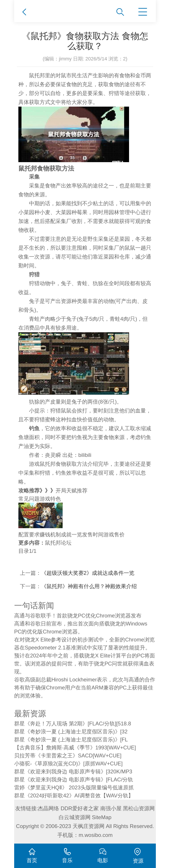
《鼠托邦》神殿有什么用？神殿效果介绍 (89, 586)
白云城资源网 (75, 817)
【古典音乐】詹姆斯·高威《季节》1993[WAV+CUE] (75, 748)
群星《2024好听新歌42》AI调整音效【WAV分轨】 (74, 795)
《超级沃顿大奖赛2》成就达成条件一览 (88, 573)
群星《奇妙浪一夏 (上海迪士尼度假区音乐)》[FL (71, 740)
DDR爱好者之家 (80, 808)
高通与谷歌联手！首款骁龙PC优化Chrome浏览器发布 (78, 616)
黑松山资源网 (139, 808)
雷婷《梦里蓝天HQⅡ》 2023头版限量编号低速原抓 (74, 787)
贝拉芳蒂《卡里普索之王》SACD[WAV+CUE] (68, 756)
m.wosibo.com (96, 835)
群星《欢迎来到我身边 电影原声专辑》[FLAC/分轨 (74, 779)
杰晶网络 (48, 808)
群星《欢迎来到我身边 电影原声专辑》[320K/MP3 (73, 771)
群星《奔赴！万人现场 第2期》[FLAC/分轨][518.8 (73, 724)
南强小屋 (111, 808)
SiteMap (102, 817)
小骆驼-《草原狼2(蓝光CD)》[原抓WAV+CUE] (68, 763)
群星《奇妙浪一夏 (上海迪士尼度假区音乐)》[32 (71, 732)
